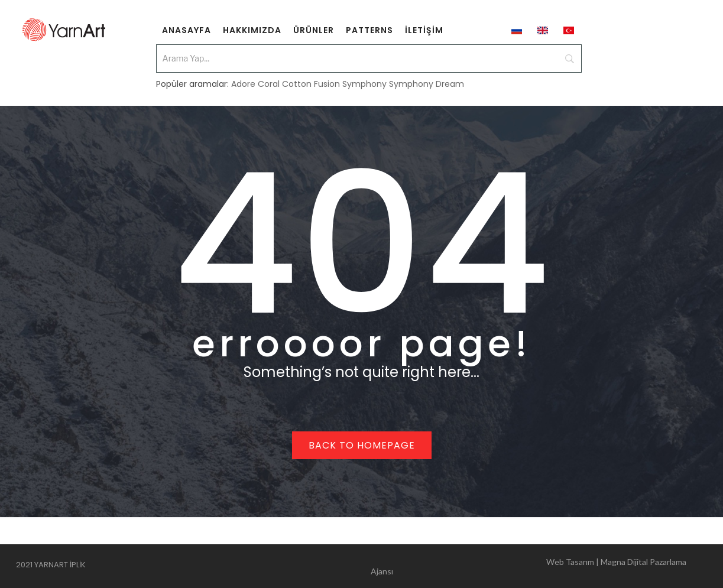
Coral (269, 84)
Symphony (364, 84)
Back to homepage (362, 445)
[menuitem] (187, 30)
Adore (243, 84)
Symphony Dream (427, 84)
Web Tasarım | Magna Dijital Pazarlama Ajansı (529, 566)
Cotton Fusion (311, 84)
